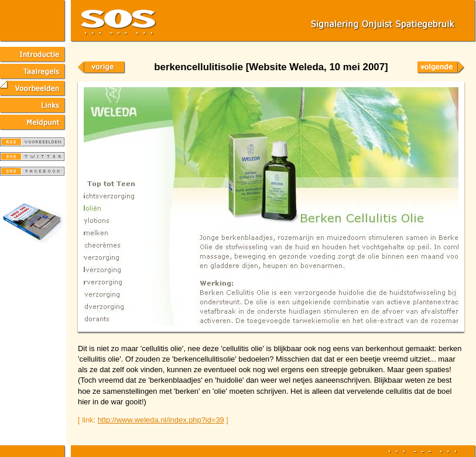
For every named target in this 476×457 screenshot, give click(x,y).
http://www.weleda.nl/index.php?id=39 (161, 420)
